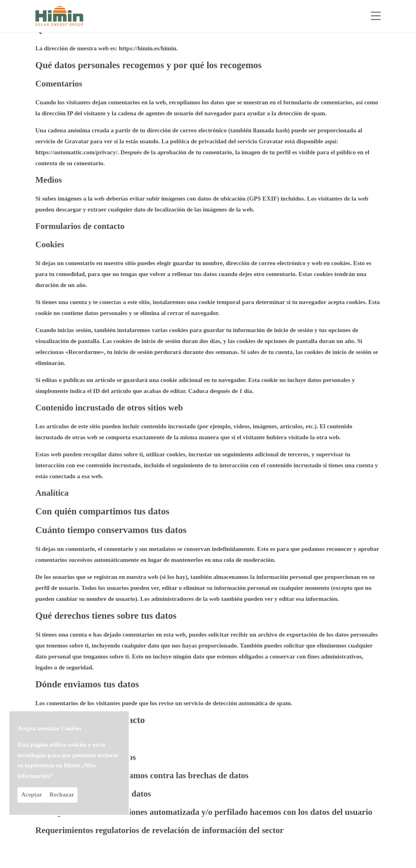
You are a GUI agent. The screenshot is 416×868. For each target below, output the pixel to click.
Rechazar (62, 795)
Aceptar (32, 795)
